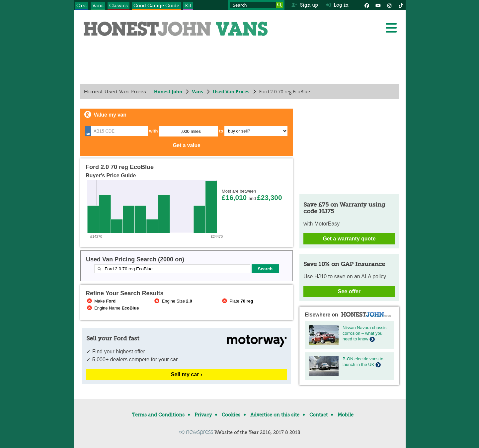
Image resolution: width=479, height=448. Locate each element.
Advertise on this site (275, 415)
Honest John (168, 91)
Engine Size (172, 301)
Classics (119, 6)
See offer (349, 291)
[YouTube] (378, 5)
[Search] (279, 5)
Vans (98, 6)
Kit (188, 6)
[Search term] (256, 5)
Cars (81, 6)
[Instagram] (389, 5)
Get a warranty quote (349, 239)
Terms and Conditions (158, 415)
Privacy (203, 415)
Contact (319, 415)
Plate (237, 301)
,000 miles (191, 131)
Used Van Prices (231, 91)
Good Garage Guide (156, 6)
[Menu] (391, 28)
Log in (337, 5)
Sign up (305, 5)
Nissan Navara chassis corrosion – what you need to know (364, 333)
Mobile (346, 415)
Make (101, 301)
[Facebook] (367, 5)
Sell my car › (186, 374)
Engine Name (112, 308)
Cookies (231, 415)
